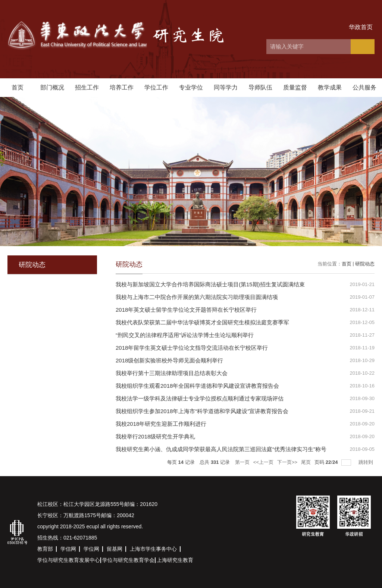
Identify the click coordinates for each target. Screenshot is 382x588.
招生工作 (87, 87)
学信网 (68, 549)
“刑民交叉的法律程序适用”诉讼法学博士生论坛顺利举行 (185, 335)
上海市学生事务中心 (153, 549)
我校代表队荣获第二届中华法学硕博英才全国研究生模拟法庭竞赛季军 (202, 322)
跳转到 (367, 462)
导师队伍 (260, 87)
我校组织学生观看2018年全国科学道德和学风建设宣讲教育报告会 (197, 386)
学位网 (91, 549)
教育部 (45, 549)
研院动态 (365, 264)
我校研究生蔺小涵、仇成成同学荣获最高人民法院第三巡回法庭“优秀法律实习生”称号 (221, 449)
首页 (18, 87)
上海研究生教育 (175, 560)
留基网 (115, 549)
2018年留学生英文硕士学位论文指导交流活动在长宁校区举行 (192, 348)
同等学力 (226, 87)
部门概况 (52, 87)
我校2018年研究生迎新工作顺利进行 (161, 424)
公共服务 (364, 87)
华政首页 (361, 27)
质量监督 (295, 87)
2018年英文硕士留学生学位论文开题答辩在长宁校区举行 (186, 310)
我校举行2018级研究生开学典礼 (155, 436)
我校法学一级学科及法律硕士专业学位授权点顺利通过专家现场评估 (200, 398)
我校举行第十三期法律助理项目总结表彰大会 (172, 373)
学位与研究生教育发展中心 (69, 560)
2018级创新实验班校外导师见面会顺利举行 (169, 360)
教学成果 (330, 87)
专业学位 (191, 87)
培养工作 (122, 87)
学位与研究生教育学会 (128, 560)
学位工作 (156, 87)
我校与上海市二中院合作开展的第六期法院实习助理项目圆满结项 (197, 297)
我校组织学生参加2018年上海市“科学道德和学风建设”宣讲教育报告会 (202, 411)
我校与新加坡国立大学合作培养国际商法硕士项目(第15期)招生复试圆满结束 (210, 284)
